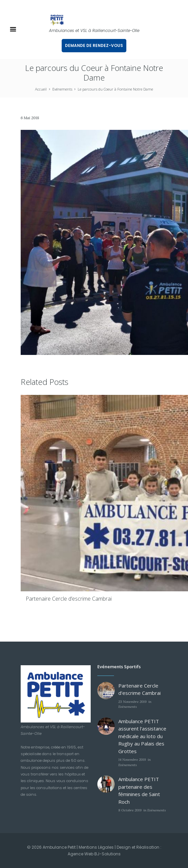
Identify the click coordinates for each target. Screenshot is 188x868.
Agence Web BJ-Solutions (94, 854)
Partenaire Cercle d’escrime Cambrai (69, 599)
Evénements (62, 89)
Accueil (41, 89)
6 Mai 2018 (30, 118)
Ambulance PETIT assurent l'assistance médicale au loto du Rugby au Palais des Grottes (142, 736)
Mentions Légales (96, 847)
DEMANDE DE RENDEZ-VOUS (94, 45)
